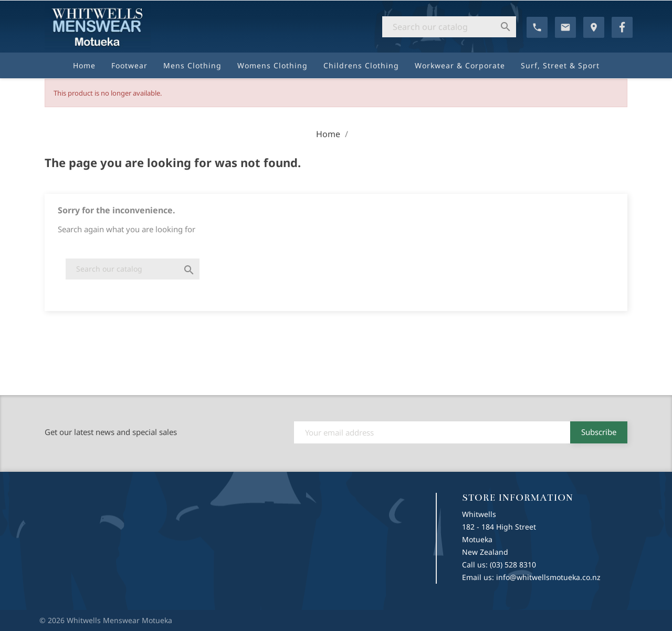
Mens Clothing (192, 65)
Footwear (129, 65)
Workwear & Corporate (460, 65)
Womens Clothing (272, 65)
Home (84, 65)
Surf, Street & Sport (560, 65)
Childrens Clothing (361, 65)
